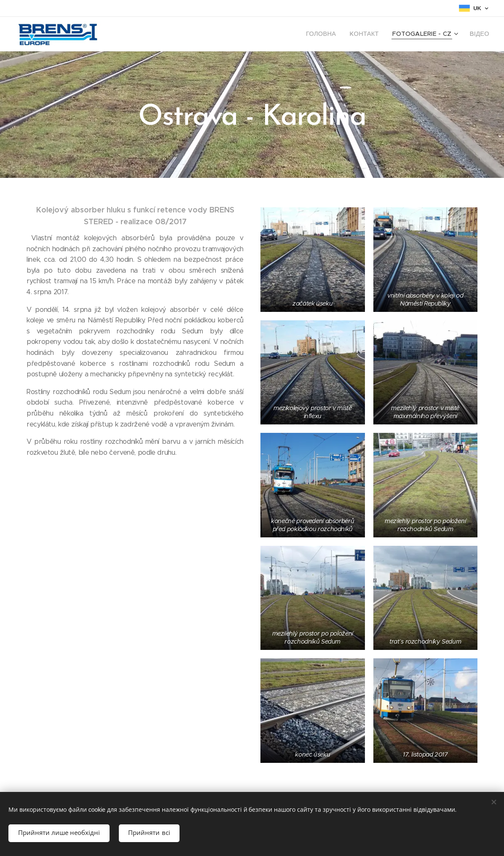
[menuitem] (336, 34)
